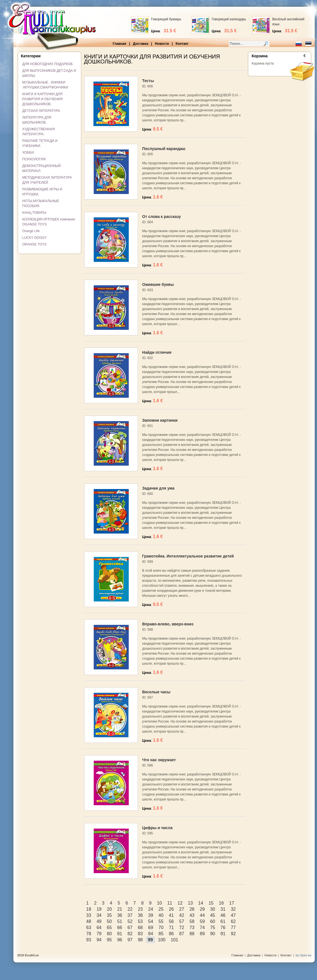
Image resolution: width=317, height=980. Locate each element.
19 (99, 909)
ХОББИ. (29, 153)
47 (233, 915)
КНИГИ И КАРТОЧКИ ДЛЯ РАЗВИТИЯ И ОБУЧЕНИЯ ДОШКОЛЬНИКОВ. (42, 99)
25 (161, 909)
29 (202, 909)
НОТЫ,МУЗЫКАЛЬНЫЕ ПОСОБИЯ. (41, 203)
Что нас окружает (159, 760)
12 (180, 903)
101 (174, 940)
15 (211, 903)
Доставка (141, 44)
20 (109, 909)
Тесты (148, 81)
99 (150, 940)
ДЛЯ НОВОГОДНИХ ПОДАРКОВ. (48, 64)
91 (223, 934)
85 (161, 934)
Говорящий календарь (229, 19)
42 (182, 915)
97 (130, 940)
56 (171, 921)
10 (159, 903)
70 (161, 928)
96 (120, 940)
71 (171, 928)
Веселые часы (156, 692)
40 (161, 915)
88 (192, 934)
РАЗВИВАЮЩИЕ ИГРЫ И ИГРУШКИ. (42, 192)
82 (130, 934)
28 (192, 909)
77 (233, 928)
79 (99, 934)
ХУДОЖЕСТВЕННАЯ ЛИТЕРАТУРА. (39, 132)
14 (201, 903)
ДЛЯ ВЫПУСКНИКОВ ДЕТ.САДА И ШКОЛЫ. (49, 73)
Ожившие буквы (158, 284)
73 (192, 928)
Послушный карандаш (164, 149)
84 (151, 934)
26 (171, 909)
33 (89, 915)
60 (213, 921)
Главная (119, 44)
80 (109, 934)
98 (140, 940)
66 (120, 928)
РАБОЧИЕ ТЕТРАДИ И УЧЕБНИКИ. (40, 143)
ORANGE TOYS (34, 244)
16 (221, 903)
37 (130, 915)
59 (202, 921)
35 (109, 915)
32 (233, 909)
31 (223, 909)
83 (140, 934)
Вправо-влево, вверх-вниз (168, 624)
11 (170, 903)
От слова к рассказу (161, 217)
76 (223, 928)
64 (99, 928)
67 (130, 928)
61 (223, 921)
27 (182, 909)
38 (140, 915)
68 (140, 928)
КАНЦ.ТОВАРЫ (34, 213)
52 (130, 921)
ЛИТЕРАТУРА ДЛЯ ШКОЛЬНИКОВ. (37, 120)
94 (99, 940)
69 (151, 928)
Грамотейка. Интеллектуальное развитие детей (188, 556)
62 (233, 921)
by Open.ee (304, 955)
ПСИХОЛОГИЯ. (34, 159)
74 (202, 928)
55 (161, 921)
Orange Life (31, 231)
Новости (162, 44)
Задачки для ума (158, 488)
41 (171, 915)
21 (120, 909)
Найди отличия (157, 352)
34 (99, 915)
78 (89, 934)
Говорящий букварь (166, 19)
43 (192, 915)
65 (109, 928)
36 (120, 915)
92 (233, 934)
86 (171, 934)
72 (182, 928)
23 (140, 909)
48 (89, 921)
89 (202, 934)
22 (130, 909)
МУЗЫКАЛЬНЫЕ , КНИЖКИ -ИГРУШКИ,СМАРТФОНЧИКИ (45, 85)
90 (213, 934)
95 (109, 940)
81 (120, 934)
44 (202, 915)
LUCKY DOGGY (34, 238)
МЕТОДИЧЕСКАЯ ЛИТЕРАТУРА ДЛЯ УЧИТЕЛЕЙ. (47, 180)
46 (223, 915)
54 (151, 921)
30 (213, 909)
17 (232, 903)
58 (192, 921)
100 (162, 940)
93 (89, 940)
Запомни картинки (160, 420)
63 (89, 928)
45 (213, 915)
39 (151, 915)
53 (140, 921)
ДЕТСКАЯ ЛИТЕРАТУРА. (42, 111)
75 (213, 928)
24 (151, 909)
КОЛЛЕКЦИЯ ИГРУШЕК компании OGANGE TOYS (49, 222)
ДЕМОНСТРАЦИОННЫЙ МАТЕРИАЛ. (41, 168)
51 (120, 921)
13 (190, 903)
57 (182, 921)
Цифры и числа (157, 828)
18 (89, 909)
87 (182, 934)
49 (99, 921)
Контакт (182, 44)
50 (109, 921)
